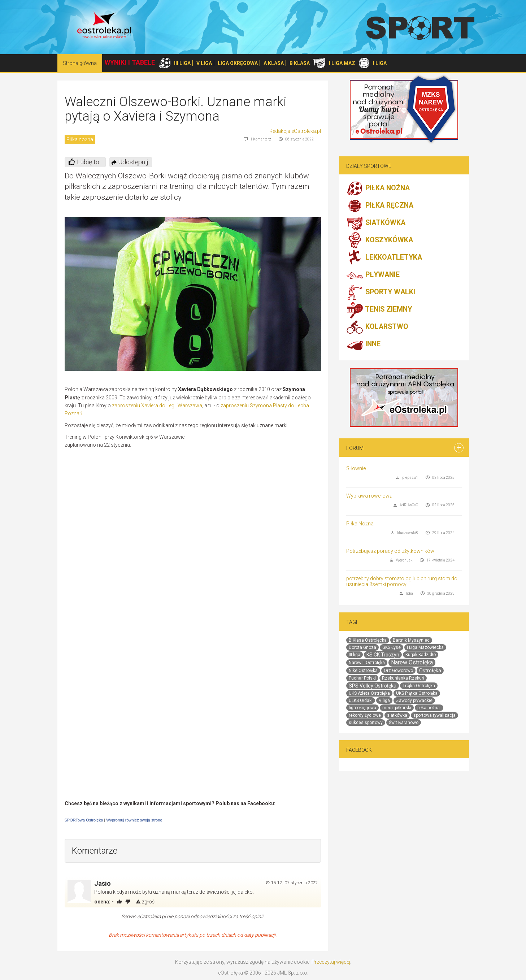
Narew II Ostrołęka (367, 663)
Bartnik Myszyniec (411, 640)
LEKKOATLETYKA (384, 258)
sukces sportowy (366, 723)
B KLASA (300, 63)
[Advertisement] (260, 485)
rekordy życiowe (365, 715)
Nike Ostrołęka (363, 671)
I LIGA (380, 63)
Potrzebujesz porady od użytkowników (390, 551)
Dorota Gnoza (362, 647)
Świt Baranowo (404, 723)
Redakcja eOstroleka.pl (295, 131)
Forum (355, 448)
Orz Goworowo (398, 671)
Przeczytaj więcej (331, 962)
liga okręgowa (362, 708)
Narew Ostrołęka (412, 662)
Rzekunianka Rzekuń (403, 678)
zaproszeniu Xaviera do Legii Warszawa (157, 406)
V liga (384, 701)
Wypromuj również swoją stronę (134, 820)
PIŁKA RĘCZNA (380, 206)
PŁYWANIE (373, 275)
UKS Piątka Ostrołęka (417, 693)
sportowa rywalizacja (434, 715)
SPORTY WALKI (381, 292)
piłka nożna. (429, 708)
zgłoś (145, 902)
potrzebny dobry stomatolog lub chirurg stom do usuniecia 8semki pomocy (402, 581)
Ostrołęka (430, 671)
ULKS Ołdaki (361, 701)
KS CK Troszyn (383, 655)
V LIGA (204, 63)
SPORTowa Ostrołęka (84, 820)
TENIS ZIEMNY (379, 310)
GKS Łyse (392, 647)
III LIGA (182, 63)
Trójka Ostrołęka (419, 686)
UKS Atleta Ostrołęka (369, 693)
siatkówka (397, 715)
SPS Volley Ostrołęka (373, 686)
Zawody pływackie (414, 701)
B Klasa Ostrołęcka (368, 640)
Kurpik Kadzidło (421, 655)
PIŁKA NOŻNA (378, 188)
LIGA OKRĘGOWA (238, 63)
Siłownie (356, 468)
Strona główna (80, 63)
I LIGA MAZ (342, 63)
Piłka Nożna (360, 524)
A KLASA (274, 63)
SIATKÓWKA (376, 223)
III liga (355, 655)
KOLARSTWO (377, 327)
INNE (363, 344)
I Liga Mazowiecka (425, 647)
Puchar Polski (362, 678)
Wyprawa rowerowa (369, 496)
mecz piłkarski (397, 708)
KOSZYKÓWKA (380, 240)
